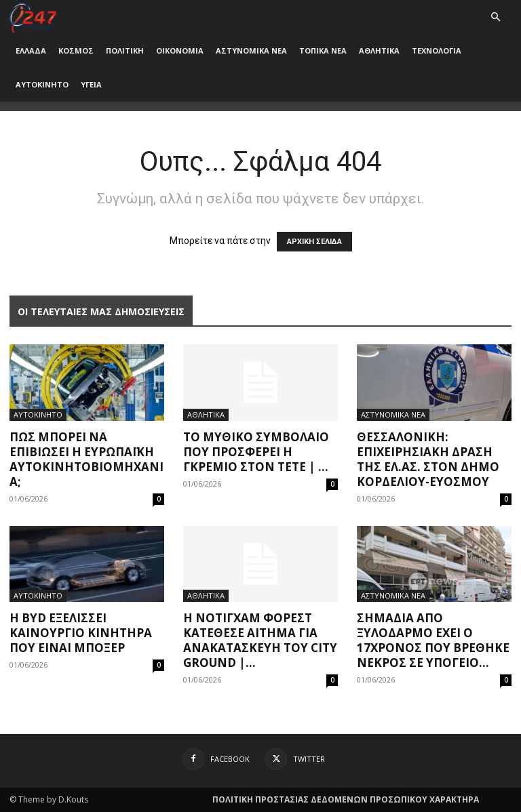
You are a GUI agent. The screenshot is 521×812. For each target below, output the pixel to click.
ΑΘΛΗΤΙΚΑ (379, 50)
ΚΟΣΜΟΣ (76, 50)
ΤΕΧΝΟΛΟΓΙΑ (437, 50)
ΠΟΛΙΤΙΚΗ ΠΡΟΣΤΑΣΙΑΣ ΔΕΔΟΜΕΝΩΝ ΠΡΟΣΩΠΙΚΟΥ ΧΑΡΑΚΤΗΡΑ (346, 799)
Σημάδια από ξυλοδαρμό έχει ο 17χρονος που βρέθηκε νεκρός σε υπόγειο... (433, 640)
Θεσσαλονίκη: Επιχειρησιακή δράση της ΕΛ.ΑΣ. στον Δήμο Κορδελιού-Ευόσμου (428, 459)
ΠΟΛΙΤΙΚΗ (125, 50)
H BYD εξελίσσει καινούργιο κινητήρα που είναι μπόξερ (81, 633)
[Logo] (33, 17)
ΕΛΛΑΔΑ (31, 50)
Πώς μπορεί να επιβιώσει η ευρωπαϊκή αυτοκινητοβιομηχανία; (86, 459)
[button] (495, 17)
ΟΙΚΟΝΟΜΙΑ (180, 50)
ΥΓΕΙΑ (91, 84)
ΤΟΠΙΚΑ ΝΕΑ (323, 50)
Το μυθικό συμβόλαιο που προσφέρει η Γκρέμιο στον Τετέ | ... (256, 452)
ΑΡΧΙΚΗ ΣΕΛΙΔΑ (314, 242)
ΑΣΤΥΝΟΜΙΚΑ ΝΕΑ (251, 50)
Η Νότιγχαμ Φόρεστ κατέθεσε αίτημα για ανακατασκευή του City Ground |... (260, 640)
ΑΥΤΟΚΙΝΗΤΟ (42, 84)
